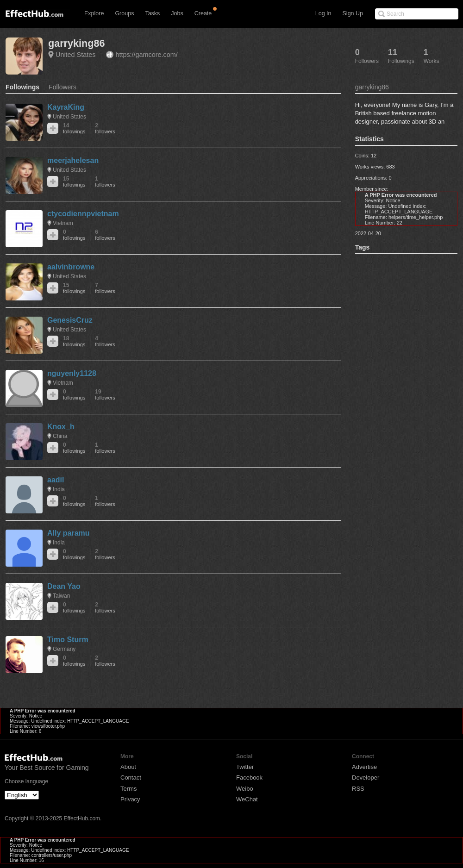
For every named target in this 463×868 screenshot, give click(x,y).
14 (74, 128)
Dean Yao (64, 586)
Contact (131, 777)
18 (74, 341)
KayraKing (66, 107)
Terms (128, 789)
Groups (124, 13)
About (128, 767)
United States (75, 55)
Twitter (245, 767)
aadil (56, 480)
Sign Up (353, 13)
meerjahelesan (73, 160)
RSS (358, 789)
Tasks (152, 13)
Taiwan (61, 596)
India (59, 489)
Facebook (249, 777)
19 (105, 395)
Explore (94, 13)
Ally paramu (69, 533)
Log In (323, 13)
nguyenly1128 (72, 373)
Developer (366, 777)
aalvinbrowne (71, 267)
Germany (64, 649)
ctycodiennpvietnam (83, 214)
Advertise (364, 767)
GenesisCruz (70, 320)
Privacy (130, 799)
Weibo (245, 789)
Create (203, 13)
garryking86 (76, 43)
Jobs (177, 13)
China (60, 436)
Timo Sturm (68, 640)
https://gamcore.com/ (146, 55)
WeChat (247, 799)
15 (74, 182)
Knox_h (61, 427)
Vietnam (63, 223)
